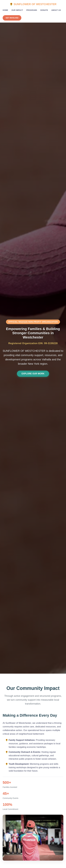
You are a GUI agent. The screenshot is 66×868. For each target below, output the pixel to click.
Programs (32, 10)
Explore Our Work (33, 374)
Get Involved (12, 18)
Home (5, 10)
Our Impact (17, 10)
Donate (44, 10)
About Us (56, 10)
